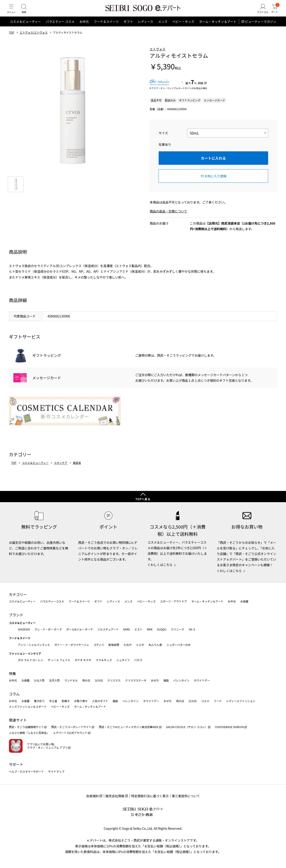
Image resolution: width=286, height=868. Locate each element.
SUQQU (162, 629)
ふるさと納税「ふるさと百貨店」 (29, 733)
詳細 (200, 89)
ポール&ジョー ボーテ (80, 629)
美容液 (77, 469)
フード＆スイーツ (106, 28)
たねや (128, 645)
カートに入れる (213, 164)
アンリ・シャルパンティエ (34, 645)
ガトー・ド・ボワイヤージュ (72, 645)
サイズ (163, 139)
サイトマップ (56, 771)
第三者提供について (186, 796)
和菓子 (66, 701)
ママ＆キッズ (104, 660)
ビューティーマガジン (261, 28)
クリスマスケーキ (136, 680)
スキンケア (61, 469)
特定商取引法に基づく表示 (150, 796)
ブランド (16, 615)
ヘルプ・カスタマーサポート (26, 771)
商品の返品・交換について (168, 217)
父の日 (99, 680)
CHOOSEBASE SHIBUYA (229, 727)
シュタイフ (123, 660)
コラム (14, 694)
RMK (150, 629)
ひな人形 (39, 680)
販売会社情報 (115, 796)
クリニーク (178, 629)
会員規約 (92, 796)
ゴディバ (99, 645)
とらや (140, 645)
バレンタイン (181, 680)
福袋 (166, 680)
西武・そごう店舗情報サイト (26, 727)
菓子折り (39, 701)
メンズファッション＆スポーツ (28, 707)
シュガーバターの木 (179, 645)
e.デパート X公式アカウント (71, 733)
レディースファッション (241, 701)
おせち (155, 680)
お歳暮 (244, 601)
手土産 (53, 701)
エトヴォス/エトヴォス (34, 39)
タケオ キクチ (83, 660)
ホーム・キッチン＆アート (218, 28)
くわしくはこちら (160, 565)
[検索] (27, 12)
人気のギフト (100, 701)
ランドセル (71, 680)
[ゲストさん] (260, 12)
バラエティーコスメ (52, 601)
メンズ (163, 28)
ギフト (128, 28)
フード (218, 701)
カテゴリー (18, 594)
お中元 (84, 28)
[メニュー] (12, 12)
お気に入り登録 (215, 182)
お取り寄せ (81, 701)
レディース (145, 28)
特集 (13, 673)
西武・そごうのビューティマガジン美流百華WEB (129, 727)
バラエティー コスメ (60, 28)
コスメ (205, 701)
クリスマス (114, 680)
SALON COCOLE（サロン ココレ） (187, 727)
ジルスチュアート (108, 629)
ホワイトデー (202, 680)
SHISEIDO (24, 629)
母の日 (86, 680)
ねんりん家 (155, 645)
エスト (138, 629)
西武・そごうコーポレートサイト (71, 727)
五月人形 (55, 680)
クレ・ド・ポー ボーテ (48, 629)
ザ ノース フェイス (59, 660)
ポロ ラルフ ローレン (30, 660)
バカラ (138, 660)
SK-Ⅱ (192, 629)
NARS (127, 629)
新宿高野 (114, 645)
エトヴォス (158, 55)
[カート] (274, 12)
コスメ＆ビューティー (25, 28)
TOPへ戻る (143, 499)
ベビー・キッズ (183, 28)
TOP (12, 39)
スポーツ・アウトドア (174, 601)
